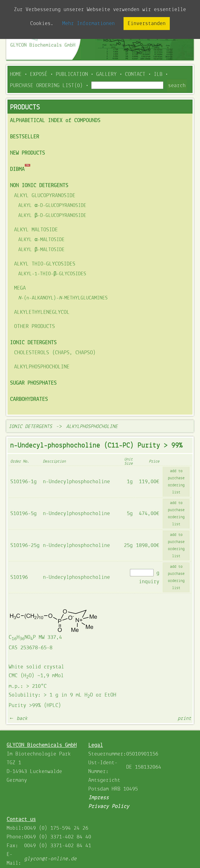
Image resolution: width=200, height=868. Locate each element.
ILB (158, 74)
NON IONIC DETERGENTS (39, 186)
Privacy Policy (109, 807)
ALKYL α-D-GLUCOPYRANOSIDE (52, 206)
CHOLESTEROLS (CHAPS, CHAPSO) (55, 353)
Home (16, 74)
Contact (135, 74)
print (184, 719)
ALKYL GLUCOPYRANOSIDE (45, 196)
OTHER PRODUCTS (35, 326)
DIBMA (17, 169)
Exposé (39, 74)
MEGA (20, 288)
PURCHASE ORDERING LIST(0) (46, 86)
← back (18, 719)
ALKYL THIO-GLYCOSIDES (45, 264)
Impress (99, 798)
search (177, 86)
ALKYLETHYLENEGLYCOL (42, 312)
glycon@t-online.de (50, 859)
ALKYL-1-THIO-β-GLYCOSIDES (52, 274)
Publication (72, 74)
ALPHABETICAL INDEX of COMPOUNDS (55, 121)
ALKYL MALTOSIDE (36, 230)
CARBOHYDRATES (29, 399)
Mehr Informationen (89, 24)
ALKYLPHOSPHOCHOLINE (42, 367)
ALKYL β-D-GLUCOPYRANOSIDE (52, 216)
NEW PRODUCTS (27, 153)
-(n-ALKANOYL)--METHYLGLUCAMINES (63, 298)
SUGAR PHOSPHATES (33, 383)
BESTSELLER (25, 137)
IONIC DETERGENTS (33, 343)
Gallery (106, 74)
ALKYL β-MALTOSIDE (41, 250)
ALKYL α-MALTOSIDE (41, 240)
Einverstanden (147, 24)
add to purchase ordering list (176, 482)
